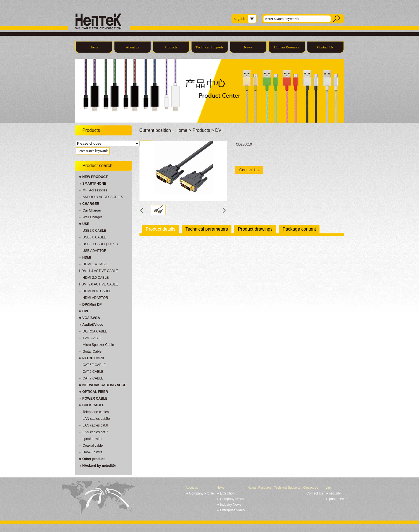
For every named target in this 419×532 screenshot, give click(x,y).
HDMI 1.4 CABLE (96, 264)
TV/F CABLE (92, 338)
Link (328, 488)
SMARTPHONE (94, 184)
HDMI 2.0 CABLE (96, 278)
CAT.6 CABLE (93, 372)
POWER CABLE (95, 399)
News (248, 47)
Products (171, 47)
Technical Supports (210, 47)
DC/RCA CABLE (95, 331)
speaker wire (92, 439)
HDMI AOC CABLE (97, 291)
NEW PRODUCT (95, 177)
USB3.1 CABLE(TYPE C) (102, 244)
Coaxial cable (93, 446)
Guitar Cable (92, 351)
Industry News (231, 505)
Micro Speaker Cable (98, 345)
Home (94, 47)
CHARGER (91, 204)
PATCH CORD (93, 358)
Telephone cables (96, 412)
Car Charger (92, 210)
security (335, 493)
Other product (94, 459)
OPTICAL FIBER (95, 392)
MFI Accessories (95, 190)
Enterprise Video (232, 510)
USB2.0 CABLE (94, 231)
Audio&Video (93, 325)
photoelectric (338, 499)
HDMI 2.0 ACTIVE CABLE (99, 284)
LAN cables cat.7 (95, 432)
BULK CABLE (93, 405)
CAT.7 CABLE (93, 378)
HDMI (87, 257)
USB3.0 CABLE (94, 237)
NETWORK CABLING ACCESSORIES (112, 385)
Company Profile (201, 493)
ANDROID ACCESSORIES (103, 197)
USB (86, 224)
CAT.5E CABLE (94, 365)
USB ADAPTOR (95, 251)
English (239, 19)
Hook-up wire (93, 452)
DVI (85, 311)
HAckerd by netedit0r (99, 466)
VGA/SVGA (91, 318)
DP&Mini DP (92, 304)
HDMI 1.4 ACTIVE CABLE (99, 271)
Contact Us (325, 47)
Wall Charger (93, 217)
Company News (232, 499)
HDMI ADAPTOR (95, 298)
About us (132, 47)
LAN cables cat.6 (95, 425)
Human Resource (287, 47)
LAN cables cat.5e (96, 419)
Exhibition (227, 493)
